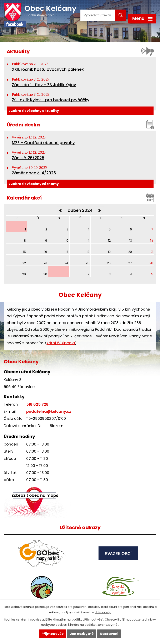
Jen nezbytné (82, 634)
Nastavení (109, 634)
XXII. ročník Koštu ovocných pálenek (48, 69)
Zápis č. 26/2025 (28, 158)
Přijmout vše (52, 634)
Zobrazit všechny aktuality (34, 111)
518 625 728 (37, 404)
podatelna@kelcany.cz (49, 411)
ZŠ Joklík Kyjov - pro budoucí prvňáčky (51, 100)
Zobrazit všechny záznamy (34, 184)
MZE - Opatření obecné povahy (43, 143)
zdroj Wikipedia (61, 343)
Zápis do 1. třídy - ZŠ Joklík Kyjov (44, 85)
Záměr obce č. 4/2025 (34, 173)
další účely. (103, 612)
